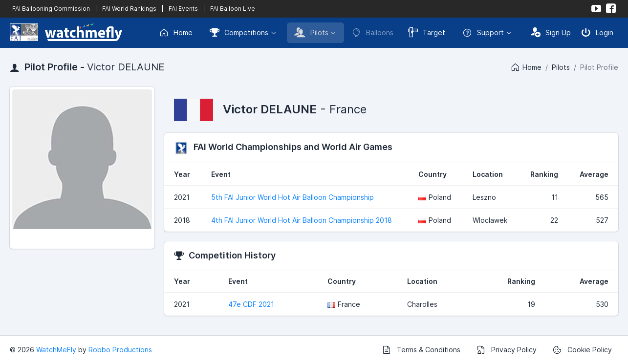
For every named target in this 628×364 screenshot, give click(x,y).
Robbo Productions (120, 350)
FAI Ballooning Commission (51, 9)
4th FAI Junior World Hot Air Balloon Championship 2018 (302, 220)
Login (597, 32)
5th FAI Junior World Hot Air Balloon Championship (292, 197)
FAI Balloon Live (233, 9)
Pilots (311, 32)
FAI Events (183, 9)
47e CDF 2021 (251, 304)
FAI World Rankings (129, 9)
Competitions (239, 32)
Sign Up (551, 32)
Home (176, 33)
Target (427, 32)
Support (483, 33)
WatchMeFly (56, 350)
